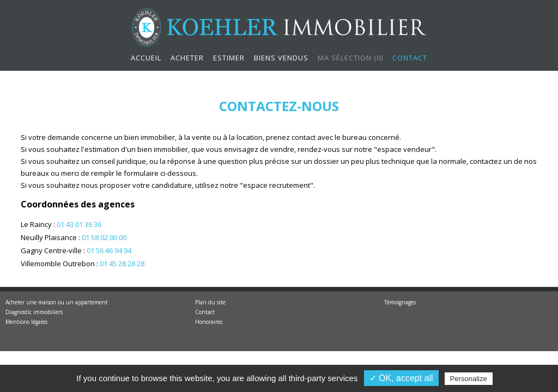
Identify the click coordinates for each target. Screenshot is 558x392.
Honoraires (209, 322)
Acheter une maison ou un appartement (57, 302)
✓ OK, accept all (401, 378)
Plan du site (210, 302)
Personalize (469, 379)
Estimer (229, 58)
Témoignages (400, 302)
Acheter (187, 58)
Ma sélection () (350, 58)
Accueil (146, 58)
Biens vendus (281, 58)
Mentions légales (26, 322)
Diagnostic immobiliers (34, 312)
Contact (410, 58)
